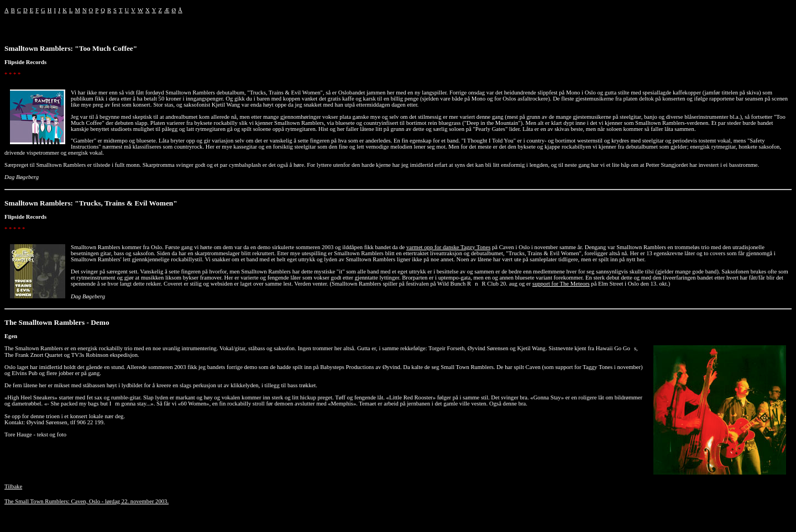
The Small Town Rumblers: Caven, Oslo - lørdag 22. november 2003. (87, 501)
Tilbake (13, 486)
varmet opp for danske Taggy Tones (448, 247)
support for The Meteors (561, 284)
